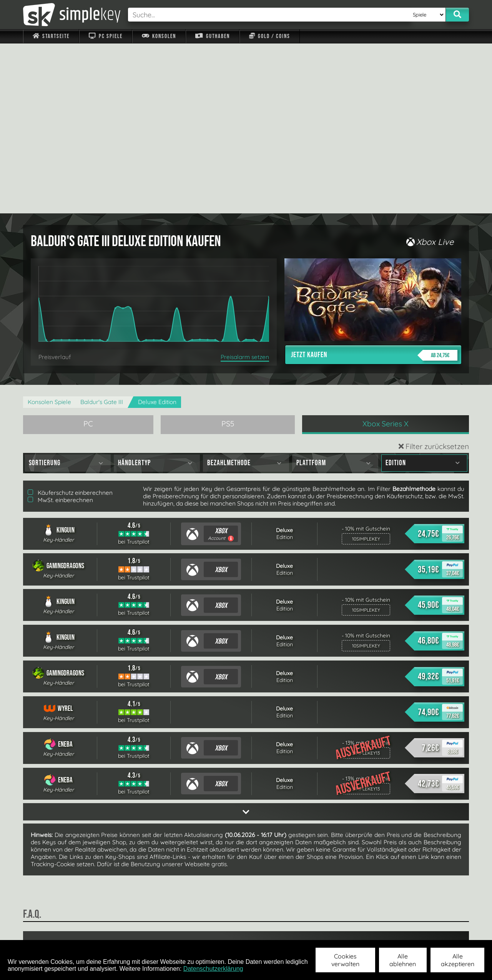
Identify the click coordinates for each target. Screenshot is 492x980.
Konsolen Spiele (49, 232)
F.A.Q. (197, 930)
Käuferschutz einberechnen (70, 323)
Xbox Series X (386, 254)
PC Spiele (106, 36)
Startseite (51, 36)
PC (88, 254)
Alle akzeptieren (458, 960)
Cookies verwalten (345, 960)
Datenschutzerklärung (213, 969)
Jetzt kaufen (374, 185)
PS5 (228, 254)
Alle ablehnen (403, 960)
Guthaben (212, 36)
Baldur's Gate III (102, 232)
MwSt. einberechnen (60, 330)
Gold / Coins (270, 36)
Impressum (56, 930)
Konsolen (159, 36)
